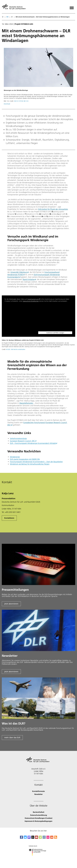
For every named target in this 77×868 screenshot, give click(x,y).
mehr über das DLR (12, 737)
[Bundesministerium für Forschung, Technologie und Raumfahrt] (39, 857)
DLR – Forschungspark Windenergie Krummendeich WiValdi (33, 443)
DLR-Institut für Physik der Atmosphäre (53, 209)
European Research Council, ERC (22, 441)
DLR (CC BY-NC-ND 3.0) (21, 101)
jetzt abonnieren (11, 604)
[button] (38, 77)
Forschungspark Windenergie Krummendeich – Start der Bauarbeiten (36, 462)
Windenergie (15, 457)
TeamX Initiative (29, 279)
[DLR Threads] (33, 838)
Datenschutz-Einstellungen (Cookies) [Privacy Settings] (38, 818)
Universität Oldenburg (19, 272)
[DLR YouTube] (36, 838)
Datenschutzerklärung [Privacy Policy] (39, 815)
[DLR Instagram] (44, 838)
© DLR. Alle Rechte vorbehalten (16, 349)
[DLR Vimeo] (40, 838)
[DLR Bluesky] (25, 838)
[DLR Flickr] (48, 838)
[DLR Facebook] (21, 838)
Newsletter (38, 794)
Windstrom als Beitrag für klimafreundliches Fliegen (30, 464)
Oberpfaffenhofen (26, 403)
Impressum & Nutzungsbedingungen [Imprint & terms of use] (38, 821)
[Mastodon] (29, 838)
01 (12, 17)
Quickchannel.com (33, 299)
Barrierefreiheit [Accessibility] (39, 812)
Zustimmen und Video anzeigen (55, 333)
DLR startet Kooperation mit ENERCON (25, 459)
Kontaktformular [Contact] (38, 791)
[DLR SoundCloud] (52, 838)
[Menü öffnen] (72, 7)
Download (7, 104)
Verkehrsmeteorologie (18, 438)
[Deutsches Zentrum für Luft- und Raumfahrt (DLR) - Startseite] (14, 7)
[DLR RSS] (56, 838)
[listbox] (7, 17)
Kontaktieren (9, 518)
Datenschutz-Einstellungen (31, 301)
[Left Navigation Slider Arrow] (7, 57)
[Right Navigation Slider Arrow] (71, 57)
